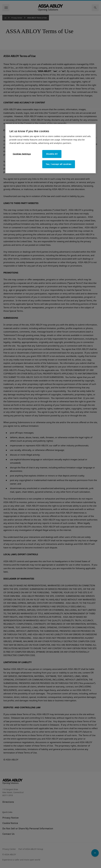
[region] (51, 149)
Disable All (52, 154)
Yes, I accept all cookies (59, 164)
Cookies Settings (22, 154)
